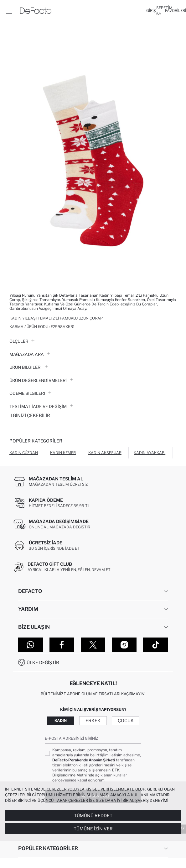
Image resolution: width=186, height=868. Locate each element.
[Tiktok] (155, 645)
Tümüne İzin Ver (93, 829)
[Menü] (9, 11)
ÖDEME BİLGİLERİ (30, 393)
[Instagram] (124, 645)
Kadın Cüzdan (24, 453)
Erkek (93, 720)
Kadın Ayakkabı (150, 453)
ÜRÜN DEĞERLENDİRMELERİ (41, 380)
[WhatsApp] (31, 645)
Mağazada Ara (30, 354)
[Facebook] (62, 645)
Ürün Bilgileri (29, 367)
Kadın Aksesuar (105, 453)
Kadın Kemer (63, 453)
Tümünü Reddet (93, 815)
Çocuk (126, 720)
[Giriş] (151, 11)
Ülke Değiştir (43, 662)
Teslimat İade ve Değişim (41, 406)
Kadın (61, 720)
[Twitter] (93, 645)
